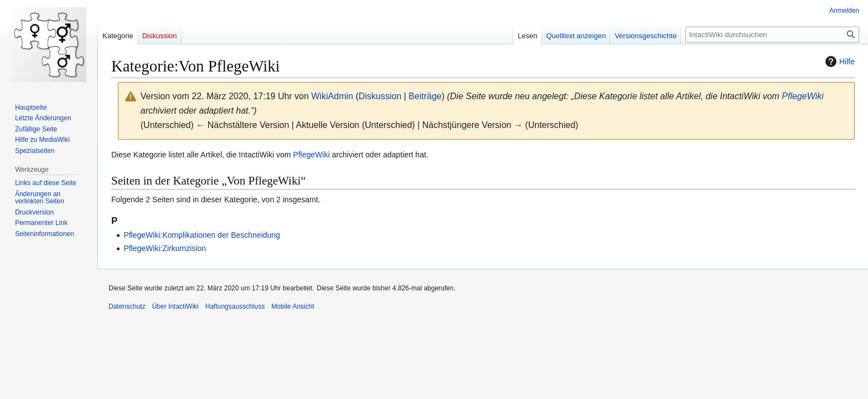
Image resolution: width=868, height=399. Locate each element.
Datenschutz (127, 306)
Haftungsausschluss (235, 306)
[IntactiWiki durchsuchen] (772, 35)
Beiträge (425, 96)
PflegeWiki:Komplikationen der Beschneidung (202, 235)
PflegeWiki (802, 96)
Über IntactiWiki (175, 306)
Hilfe (839, 62)
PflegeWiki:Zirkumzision (165, 248)
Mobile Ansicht (293, 306)
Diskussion (380, 96)
